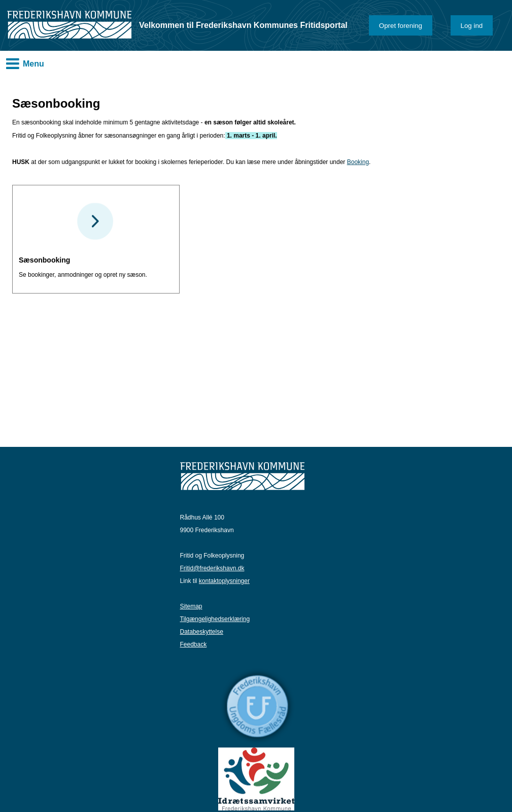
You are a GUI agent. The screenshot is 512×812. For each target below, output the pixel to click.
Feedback (194, 644)
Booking (358, 162)
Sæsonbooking (44, 260)
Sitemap (191, 606)
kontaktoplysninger (224, 581)
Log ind (472, 26)
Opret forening (401, 26)
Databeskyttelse (202, 632)
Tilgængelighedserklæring (215, 619)
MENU (13, 63)
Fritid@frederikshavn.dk (212, 568)
